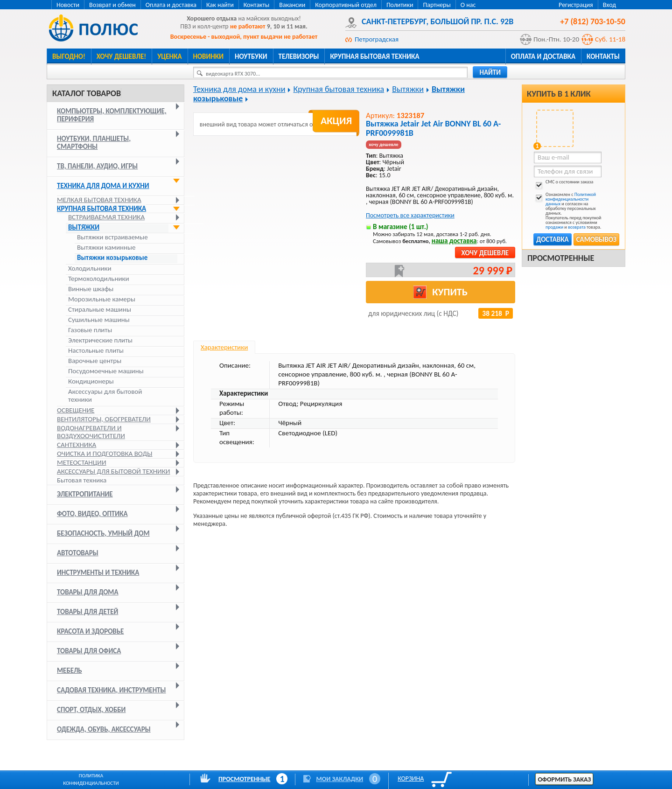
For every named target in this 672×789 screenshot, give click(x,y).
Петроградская (377, 39)
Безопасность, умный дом (103, 533)
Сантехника (77, 445)
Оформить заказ (564, 779)
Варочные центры (95, 361)
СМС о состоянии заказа (563, 184)
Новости (68, 5)
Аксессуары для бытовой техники (105, 396)
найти (490, 72)
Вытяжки (84, 227)
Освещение (76, 410)
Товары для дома (88, 592)
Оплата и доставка (171, 5)
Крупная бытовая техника (374, 56)
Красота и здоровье (90, 631)
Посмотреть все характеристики (410, 215)
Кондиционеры (91, 381)
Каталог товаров (87, 93)
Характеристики (224, 347)
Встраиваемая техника (106, 217)
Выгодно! (69, 56)
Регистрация (576, 5)
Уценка (169, 56)
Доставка (552, 239)
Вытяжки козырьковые (112, 258)
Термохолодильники (99, 279)
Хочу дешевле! (121, 56)
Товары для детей (87, 612)
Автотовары (78, 553)
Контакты (257, 5)
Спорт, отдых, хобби (91, 710)
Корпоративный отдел (346, 5)
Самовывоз (596, 239)
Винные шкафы (91, 289)
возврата (577, 227)
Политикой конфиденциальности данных (571, 199)
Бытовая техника (82, 480)
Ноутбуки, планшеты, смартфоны (94, 143)
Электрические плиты (100, 340)
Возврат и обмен (112, 5)
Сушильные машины (99, 320)
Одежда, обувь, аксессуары (104, 729)
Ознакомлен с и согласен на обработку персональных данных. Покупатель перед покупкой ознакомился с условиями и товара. (567, 211)
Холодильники (90, 269)
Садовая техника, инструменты (112, 690)
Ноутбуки (251, 56)
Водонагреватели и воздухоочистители (91, 432)
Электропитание (85, 494)
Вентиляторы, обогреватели (104, 419)
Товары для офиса (89, 651)
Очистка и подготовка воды (105, 454)
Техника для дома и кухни (103, 186)
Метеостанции (82, 462)
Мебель (70, 670)
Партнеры (437, 5)
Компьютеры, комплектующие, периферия (112, 115)
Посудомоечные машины (106, 371)
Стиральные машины (100, 310)
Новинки (208, 56)
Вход (609, 5)
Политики (400, 5)
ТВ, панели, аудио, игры (97, 166)
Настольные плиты (96, 351)
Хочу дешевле (485, 253)
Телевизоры (299, 56)
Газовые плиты (90, 330)
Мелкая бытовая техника (99, 200)
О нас (468, 5)
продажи (554, 227)
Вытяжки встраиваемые (112, 237)
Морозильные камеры (102, 299)
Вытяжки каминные (106, 248)
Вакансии (292, 5)
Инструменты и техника (98, 573)
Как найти (220, 5)
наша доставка (454, 241)
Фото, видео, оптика (92, 514)
